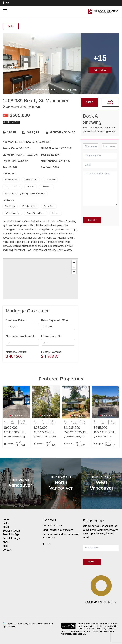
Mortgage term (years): (20, 336)
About (6, 542)
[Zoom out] (74, 267)
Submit (92, 220)
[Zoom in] (74, 263)
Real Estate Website (41, 624)
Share (89, 102)
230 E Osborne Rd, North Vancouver (16, 432)
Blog (5, 546)
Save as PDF (110, 102)
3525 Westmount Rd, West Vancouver (76, 432)
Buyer (6, 527)
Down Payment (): (55, 320)
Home (6, 519)
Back (11, 26)
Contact (7, 550)
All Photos (100, 70)
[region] (40, 279)
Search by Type (11, 534)
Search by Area (11, 531)
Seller (6, 523)
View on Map (70, 90)
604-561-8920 (55, 526)
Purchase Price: (16, 320)
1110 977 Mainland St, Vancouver (46, 432)
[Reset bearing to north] (74, 272)
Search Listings (11, 538)
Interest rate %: (51, 336)
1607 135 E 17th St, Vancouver (106, 432)
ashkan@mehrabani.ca (62, 530)
